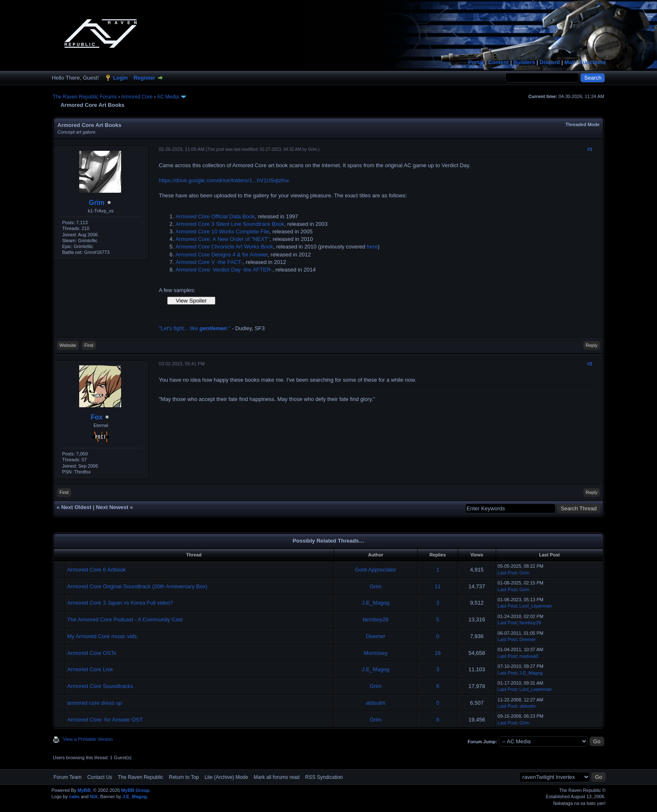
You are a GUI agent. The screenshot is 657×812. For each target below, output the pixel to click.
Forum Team (68, 777)
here (372, 247)
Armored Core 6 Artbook (96, 570)
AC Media (168, 97)
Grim (97, 203)
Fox (96, 417)
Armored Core (137, 97)
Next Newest (112, 507)
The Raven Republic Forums (85, 97)
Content (498, 62)
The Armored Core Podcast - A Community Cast (125, 619)
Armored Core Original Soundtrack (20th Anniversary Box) (137, 586)
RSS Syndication (324, 777)
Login (120, 78)
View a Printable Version (88, 739)
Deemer (375, 636)
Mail (570, 62)
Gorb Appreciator (375, 570)
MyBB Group (135, 790)
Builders (524, 62)
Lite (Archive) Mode (226, 777)
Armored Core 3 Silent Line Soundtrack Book (230, 224)
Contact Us (100, 777)
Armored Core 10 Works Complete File (222, 231)
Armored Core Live (90, 669)
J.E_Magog (376, 603)
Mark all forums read (277, 777)
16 (437, 653)
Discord (550, 62)
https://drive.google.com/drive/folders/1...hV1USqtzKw (224, 180)
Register (145, 78)
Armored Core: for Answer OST (105, 720)
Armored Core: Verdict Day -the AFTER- (224, 270)
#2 (590, 364)
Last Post (507, 573)
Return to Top (184, 777)
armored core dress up (94, 703)
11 (437, 586)
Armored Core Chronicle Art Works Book (224, 247)
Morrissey (375, 653)
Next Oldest (76, 507)
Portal (476, 62)
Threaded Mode (583, 124)
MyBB (84, 790)
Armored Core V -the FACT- (209, 262)
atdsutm (375, 703)
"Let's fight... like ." (195, 328)
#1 (590, 149)
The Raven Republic (141, 777)
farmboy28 (376, 619)
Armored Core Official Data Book (215, 216)
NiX (93, 796)
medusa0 (529, 656)
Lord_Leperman (536, 606)
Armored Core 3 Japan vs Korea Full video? (120, 603)
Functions (592, 62)
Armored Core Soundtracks (100, 686)
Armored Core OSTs (92, 653)
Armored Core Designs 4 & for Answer (222, 255)
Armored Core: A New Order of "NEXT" (223, 239)
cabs (74, 796)
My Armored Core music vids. (103, 636)
